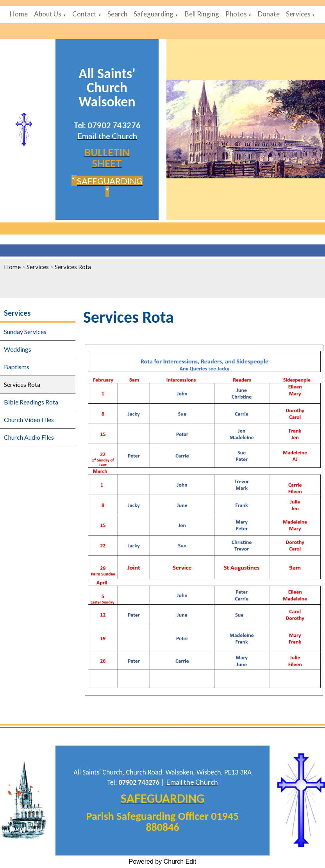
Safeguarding (154, 14)
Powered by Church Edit (163, 862)
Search (117, 14)
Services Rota (73, 267)
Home (19, 14)
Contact (84, 14)
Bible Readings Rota (31, 402)
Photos (236, 14)
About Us (48, 14)
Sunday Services (25, 332)
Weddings (18, 349)
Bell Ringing (202, 14)
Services (298, 14)
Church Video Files (29, 420)
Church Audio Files (29, 437)
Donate (269, 14)
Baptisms (17, 367)
